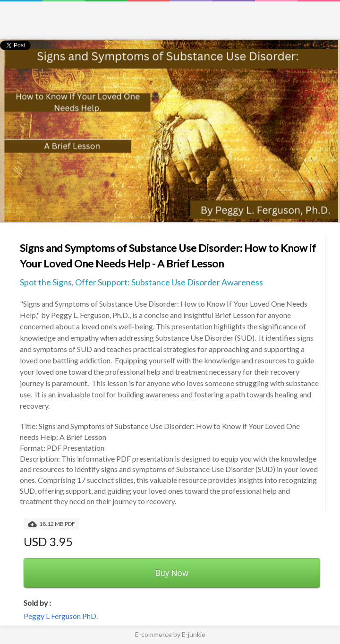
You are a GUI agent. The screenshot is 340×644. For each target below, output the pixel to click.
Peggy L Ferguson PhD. (61, 616)
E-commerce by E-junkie (170, 634)
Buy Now (172, 573)
